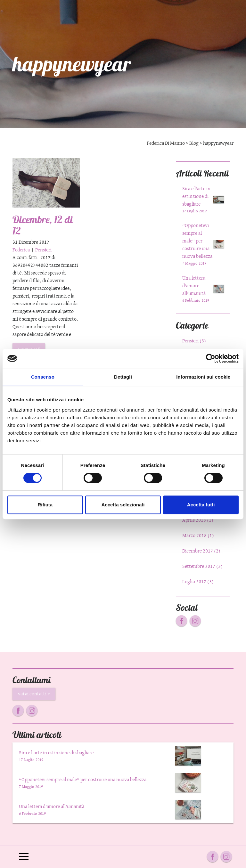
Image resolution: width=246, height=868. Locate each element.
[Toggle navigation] (24, 857)
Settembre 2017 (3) (202, 566)
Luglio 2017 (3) (198, 581)
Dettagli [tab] (123, 377)
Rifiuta (45, 505)
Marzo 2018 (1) (198, 535)
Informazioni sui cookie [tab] (203, 377)
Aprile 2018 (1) (198, 520)
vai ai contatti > (34, 694)
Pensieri (43, 250)
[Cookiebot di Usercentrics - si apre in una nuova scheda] (211, 358)
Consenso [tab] (43, 377)
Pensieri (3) (194, 341)
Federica (22, 250)
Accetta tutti (201, 505)
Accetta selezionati (123, 505)
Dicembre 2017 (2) (201, 551)
